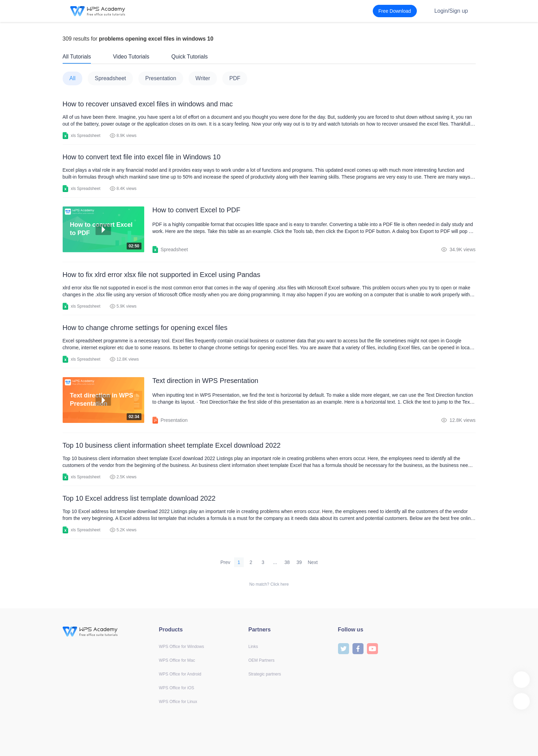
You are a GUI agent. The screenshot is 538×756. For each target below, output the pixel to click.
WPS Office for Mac (177, 660)
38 (287, 562)
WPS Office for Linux (178, 702)
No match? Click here (269, 584)
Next (313, 562)
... (275, 562)
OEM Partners (262, 660)
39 (299, 562)
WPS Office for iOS (177, 688)
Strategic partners (265, 674)
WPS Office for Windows (182, 647)
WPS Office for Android (180, 674)
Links (253, 647)
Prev (225, 562)
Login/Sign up (451, 11)
